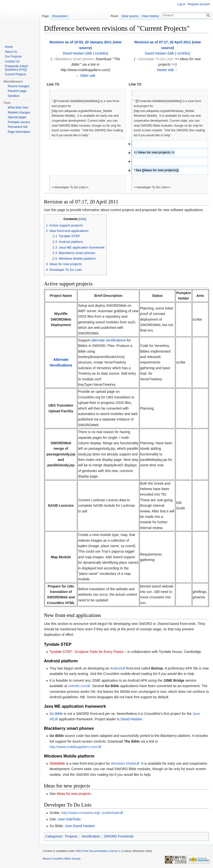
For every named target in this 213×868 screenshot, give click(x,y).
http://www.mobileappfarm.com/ (74, 747)
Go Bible (56, 714)
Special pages (17, 117)
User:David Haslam (80, 826)
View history (150, 16)
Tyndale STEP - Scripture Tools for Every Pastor (86, 652)
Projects (71, 836)
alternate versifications (108, 340)
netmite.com (77, 686)
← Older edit (86, 76)
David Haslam (74, 53)
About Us (11, 52)
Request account (199, 4)
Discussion (60, 16)
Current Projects (16, 74)
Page (45, 16)
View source (130, 16)
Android (116, 668)
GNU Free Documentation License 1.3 (99, 851)
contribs (101, 53)
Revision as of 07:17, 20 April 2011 (163, 42)
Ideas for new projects (74, 794)
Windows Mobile (124, 763)
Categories (54, 836)
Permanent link (18, 127)
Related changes (19, 112)
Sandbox (14, 96)
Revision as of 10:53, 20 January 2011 (81, 42)
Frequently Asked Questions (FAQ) (16, 68)
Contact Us (12, 61)
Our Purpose (13, 56)
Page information (19, 132)
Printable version (19, 122)
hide (82, 219)
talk (89, 53)
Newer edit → (167, 70)
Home (9, 47)
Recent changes (18, 86)
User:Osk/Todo (69, 819)
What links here (18, 108)
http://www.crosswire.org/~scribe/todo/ (91, 813)
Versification (91, 836)
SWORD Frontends (119, 836)
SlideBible (57, 763)
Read (114, 16)
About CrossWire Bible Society (62, 859)
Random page (17, 91)
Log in (181, 4)
